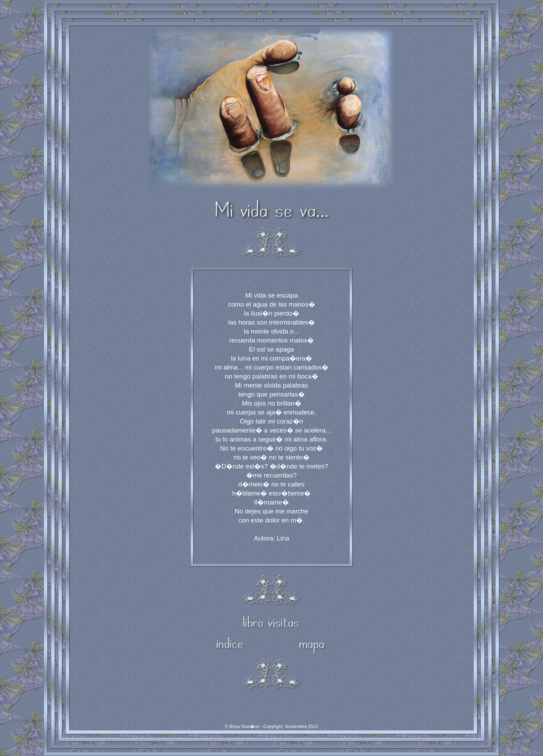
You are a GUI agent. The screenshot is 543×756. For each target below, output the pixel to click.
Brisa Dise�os (244, 726)
